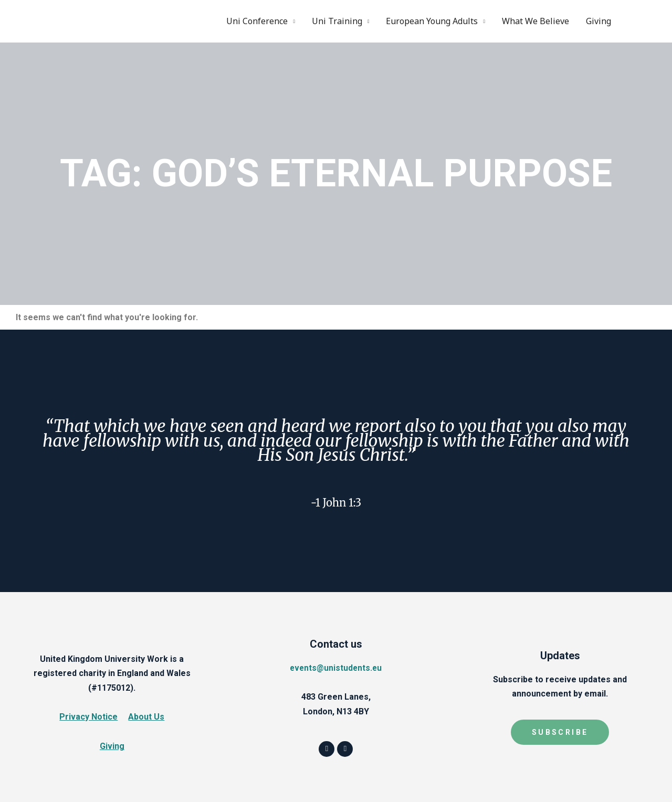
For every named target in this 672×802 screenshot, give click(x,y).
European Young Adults (432, 21)
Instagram (647, 21)
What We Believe (535, 21)
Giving (598, 21)
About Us (146, 717)
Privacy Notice (88, 717)
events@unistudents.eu (336, 667)
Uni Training (337, 21)
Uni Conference (257, 21)
